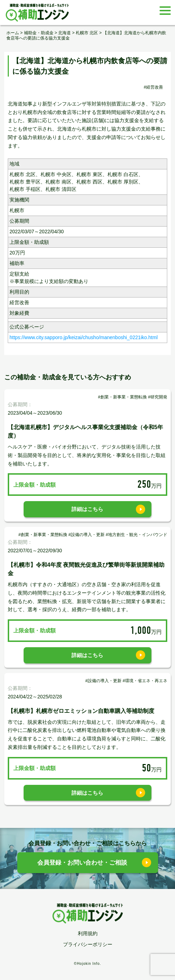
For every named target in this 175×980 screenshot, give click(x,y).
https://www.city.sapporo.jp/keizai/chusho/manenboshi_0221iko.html (84, 337)
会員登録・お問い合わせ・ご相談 (82, 863)
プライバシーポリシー (88, 944)
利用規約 (88, 933)
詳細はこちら (87, 509)
